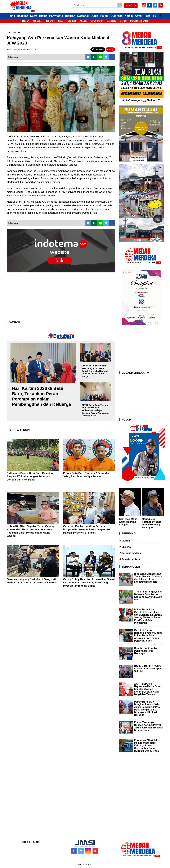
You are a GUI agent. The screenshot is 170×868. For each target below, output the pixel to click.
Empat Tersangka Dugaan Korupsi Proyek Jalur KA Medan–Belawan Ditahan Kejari (149, 726)
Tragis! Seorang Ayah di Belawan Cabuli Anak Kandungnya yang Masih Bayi (148, 596)
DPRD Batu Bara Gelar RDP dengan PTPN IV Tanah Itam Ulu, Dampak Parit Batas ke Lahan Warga (95, 371)
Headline (23, 16)
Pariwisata (56, 16)
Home (11, 16)
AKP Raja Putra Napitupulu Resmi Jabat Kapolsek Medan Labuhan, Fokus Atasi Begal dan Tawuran (148, 689)
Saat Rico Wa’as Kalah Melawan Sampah (128, 522)
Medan (26, 21)
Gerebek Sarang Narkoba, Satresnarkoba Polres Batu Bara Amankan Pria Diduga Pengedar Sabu (148, 635)
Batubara (111, 21)
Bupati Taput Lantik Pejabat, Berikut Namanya (146, 651)
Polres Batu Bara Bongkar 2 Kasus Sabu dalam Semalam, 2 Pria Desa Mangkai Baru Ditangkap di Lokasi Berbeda (147, 708)
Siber (36, 842)
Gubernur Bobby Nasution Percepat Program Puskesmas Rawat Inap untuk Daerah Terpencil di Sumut (87, 529)
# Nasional (125, 547)
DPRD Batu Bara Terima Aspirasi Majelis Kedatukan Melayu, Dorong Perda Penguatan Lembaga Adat (95, 410)
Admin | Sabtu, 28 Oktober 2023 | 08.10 (21, 50)
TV (154, 16)
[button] (160, 14)
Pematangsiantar (139, 21)
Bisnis (43, 16)
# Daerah (125, 541)
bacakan (98, 49)
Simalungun (97, 21)
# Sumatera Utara (130, 559)
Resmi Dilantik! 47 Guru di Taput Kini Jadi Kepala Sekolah (148, 669)
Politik (104, 16)
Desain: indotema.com (85, 864)
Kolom (129, 16)
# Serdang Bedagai (130, 553)
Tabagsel (37, 21)
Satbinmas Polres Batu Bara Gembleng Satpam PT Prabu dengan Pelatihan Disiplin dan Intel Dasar (31, 476)
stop (110, 49)
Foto (147, 16)
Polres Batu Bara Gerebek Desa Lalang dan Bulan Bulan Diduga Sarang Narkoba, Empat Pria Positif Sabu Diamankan (148, 616)
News (34, 16)
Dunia (95, 16)
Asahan (83, 21)
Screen (131, 5)
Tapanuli (50, 21)
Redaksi (27, 842)
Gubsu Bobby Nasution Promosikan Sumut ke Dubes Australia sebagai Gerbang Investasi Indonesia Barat (89, 583)
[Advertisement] (61, 297)
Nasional (83, 16)
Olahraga (117, 16)
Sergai (123, 21)
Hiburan (70, 16)
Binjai (61, 21)
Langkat (72, 21)
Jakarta (18, 32)
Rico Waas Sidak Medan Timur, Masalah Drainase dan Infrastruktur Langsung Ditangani (148, 578)
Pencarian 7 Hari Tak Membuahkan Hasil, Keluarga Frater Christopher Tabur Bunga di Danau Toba (146, 746)
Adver (139, 16)
